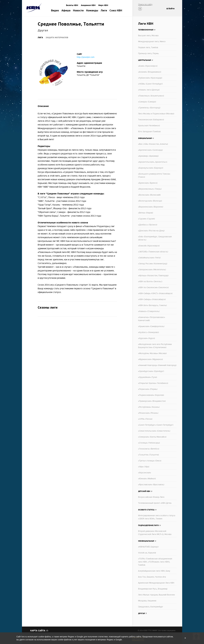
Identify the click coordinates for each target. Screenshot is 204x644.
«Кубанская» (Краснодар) (150, 78)
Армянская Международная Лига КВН (156, 583)
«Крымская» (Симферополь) (151, 326)
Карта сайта (38, 631)
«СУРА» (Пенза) (145, 419)
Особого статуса (146, 510)
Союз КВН (116, 11)
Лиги (104, 11)
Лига (40, 38)
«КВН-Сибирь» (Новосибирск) (152, 299)
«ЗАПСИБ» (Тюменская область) (153, 252)
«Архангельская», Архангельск (153, 162)
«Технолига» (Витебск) (149, 449)
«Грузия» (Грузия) (146, 219)
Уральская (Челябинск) (149, 126)
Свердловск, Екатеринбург (151, 607)
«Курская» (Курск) (146, 338)
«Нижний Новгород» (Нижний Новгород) (157, 365)
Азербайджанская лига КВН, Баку (154, 571)
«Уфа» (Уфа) (144, 467)
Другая (141, 613)
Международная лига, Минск (152, 42)
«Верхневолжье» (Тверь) (150, 189)
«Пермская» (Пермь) (148, 389)
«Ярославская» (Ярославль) (151, 485)
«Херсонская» (145, 473)
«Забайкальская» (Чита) (149, 258)
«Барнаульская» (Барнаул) (151, 168)
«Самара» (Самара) (147, 102)
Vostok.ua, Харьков (147, 553)
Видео (55, 11)
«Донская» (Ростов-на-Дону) (151, 231)
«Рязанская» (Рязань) (148, 413)
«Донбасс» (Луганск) (148, 225)
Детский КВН (144, 491)
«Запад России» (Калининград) (153, 264)
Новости (78, 11)
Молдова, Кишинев (147, 601)
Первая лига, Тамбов (148, 48)
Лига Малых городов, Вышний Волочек (156, 595)
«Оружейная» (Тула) (148, 377)
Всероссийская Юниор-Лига (151, 497)
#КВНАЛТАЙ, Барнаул (148, 547)
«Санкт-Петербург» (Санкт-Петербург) (156, 425)
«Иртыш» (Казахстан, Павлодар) (153, 276)
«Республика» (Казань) (149, 407)
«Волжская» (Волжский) (149, 195)
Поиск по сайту (145, 4)
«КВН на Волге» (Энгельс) (150, 282)
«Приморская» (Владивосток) (152, 401)
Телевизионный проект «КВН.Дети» (155, 503)
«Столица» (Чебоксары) (149, 443)
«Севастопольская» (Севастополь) (154, 431)
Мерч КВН (103, 5)
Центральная (144, 60)
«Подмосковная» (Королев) (151, 395)
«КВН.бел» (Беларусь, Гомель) (152, 305)
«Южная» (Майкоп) (147, 479)
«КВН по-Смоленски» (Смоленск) (153, 287)
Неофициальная (146, 541)
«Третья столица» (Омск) (150, 461)
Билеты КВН (72, 5)
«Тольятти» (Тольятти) (148, 455)
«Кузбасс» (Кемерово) (148, 332)
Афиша (66, 11)
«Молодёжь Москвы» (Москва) (152, 353)
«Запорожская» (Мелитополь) (152, 270)
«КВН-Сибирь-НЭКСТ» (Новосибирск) (155, 293)
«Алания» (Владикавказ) (150, 72)
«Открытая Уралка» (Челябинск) (153, 383)
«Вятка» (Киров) (146, 213)
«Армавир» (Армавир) (148, 156)
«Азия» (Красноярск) (148, 66)
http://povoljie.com (86, 57)
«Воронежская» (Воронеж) (151, 207)
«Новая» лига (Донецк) (149, 90)
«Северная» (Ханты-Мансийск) (152, 437)
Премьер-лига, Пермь (148, 53)
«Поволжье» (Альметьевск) (151, 96)
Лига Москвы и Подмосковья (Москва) (156, 114)
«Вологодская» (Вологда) (150, 201)
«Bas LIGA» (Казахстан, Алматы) (153, 144)
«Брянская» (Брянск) (148, 183)
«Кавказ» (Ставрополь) (149, 311)
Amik (34, 8)
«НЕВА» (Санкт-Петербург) (150, 84)
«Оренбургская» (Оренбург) (151, 371)
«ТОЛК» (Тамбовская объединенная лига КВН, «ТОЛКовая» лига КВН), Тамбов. (155, 562)
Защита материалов (57, 38)
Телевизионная (146, 30)
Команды (92, 11)
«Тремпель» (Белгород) (149, 108)
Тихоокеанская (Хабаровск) (151, 120)
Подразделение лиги (148, 525)
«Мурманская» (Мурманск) (150, 359)
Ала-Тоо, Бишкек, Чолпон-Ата (152, 577)
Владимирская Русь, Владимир (153, 589)
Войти (171, 9)
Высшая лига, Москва (148, 36)
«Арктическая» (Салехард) (150, 150)
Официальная (145, 138)
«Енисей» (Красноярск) (149, 246)
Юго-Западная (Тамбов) (149, 132)
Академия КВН (88, 5)
